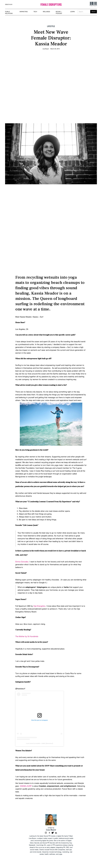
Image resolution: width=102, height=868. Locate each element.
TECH (35, 12)
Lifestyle (51, 26)
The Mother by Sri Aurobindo (27, 636)
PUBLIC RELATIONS (9, 13)
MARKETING (24, 12)
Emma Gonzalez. (22, 562)
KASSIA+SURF (26, 786)
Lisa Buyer (46, 49)
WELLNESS (46, 12)
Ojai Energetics (39, 606)
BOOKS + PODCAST (59, 13)
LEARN (72, 12)
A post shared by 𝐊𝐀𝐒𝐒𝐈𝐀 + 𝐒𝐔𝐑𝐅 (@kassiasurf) (40, 743)
